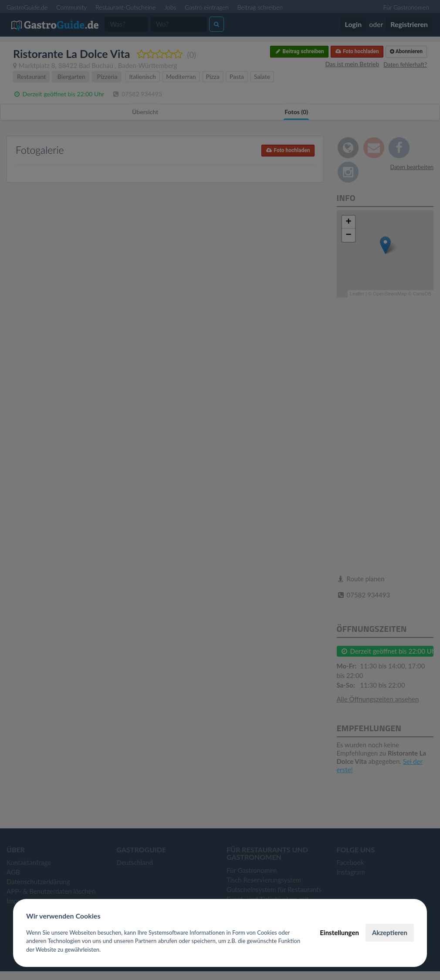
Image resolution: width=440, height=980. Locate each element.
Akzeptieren (390, 933)
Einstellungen (339, 933)
